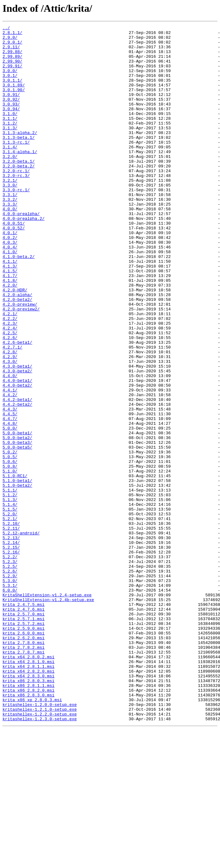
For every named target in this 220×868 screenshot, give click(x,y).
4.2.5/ (10, 395)
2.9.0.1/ (12, 46)
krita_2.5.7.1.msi (24, 738)
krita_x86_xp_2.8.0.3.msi (32, 835)
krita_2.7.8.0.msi (24, 766)
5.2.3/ (10, 669)
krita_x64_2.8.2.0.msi (29, 801)
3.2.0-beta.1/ (19, 189)
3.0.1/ (10, 86)
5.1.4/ (10, 600)
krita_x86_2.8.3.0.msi (29, 829)
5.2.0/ (10, 612)
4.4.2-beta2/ (17, 480)
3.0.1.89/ (14, 97)
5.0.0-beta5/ (17, 532)
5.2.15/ (11, 652)
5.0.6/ (10, 549)
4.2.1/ (10, 372)
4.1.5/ (10, 320)
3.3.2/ (10, 234)
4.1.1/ (10, 309)
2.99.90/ (12, 69)
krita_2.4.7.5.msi (24, 721)
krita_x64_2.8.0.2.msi (29, 783)
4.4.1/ (10, 463)
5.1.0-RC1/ (15, 566)
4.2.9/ (10, 423)
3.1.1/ (10, 137)
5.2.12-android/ (21, 635)
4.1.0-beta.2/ (19, 303)
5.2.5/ (10, 675)
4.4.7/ (10, 498)
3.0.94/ (11, 126)
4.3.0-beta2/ (17, 440)
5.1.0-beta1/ (17, 572)
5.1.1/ (10, 583)
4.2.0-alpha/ (17, 349)
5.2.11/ (11, 629)
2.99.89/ (12, 63)
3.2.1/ (10, 212)
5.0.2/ (10, 538)
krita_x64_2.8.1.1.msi (29, 795)
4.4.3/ (10, 486)
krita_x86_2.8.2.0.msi (29, 824)
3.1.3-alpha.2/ (20, 154)
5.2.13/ (11, 641)
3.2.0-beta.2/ (19, 194)
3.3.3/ (10, 240)
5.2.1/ (10, 618)
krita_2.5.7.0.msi (24, 732)
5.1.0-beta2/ (17, 578)
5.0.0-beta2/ (17, 520)
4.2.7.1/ (12, 412)
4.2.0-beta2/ (17, 355)
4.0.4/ (10, 292)
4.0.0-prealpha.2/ (24, 257)
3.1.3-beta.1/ (19, 160)
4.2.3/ (10, 383)
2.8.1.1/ (12, 34)
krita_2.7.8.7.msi (24, 778)
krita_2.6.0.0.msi (24, 755)
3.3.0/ (10, 217)
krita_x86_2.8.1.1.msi (29, 818)
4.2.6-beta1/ (17, 406)
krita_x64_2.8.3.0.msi (29, 806)
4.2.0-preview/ (20, 360)
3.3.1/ (10, 229)
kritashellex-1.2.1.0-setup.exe (40, 846)
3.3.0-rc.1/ (16, 223)
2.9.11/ (11, 51)
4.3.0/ (10, 429)
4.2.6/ (10, 400)
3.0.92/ (11, 114)
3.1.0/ (10, 132)
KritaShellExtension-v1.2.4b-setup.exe (48, 715)
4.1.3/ (10, 315)
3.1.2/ (10, 143)
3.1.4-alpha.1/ (20, 177)
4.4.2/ (10, 469)
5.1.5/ (10, 606)
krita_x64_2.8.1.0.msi (29, 789)
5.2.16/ (11, 658)
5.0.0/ (10, 509)
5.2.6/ (10, 681)
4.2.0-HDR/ (15, 343)
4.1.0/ (10, 297)
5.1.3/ (10, 595)
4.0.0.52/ (14, 269)
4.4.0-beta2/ (17, 458)
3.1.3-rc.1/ (16, 166)
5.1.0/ (10, 560)
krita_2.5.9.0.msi (24, 749)
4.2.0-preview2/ (21, 366)
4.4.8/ (10, 503)
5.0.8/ (10, 555)
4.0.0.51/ (14, 263)
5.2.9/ (10, 686)
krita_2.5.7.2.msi (24, 743)
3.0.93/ (11, 120)
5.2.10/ (11, 623)
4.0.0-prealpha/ (21, 252)
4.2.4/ (10, 389)
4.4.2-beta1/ (17, 475)
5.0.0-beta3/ (17, 526)
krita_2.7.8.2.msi (24, 772)
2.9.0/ (10, 40)
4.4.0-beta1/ (17, 452)
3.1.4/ (10, 172)
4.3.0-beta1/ (17, 435)
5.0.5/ (10, 543)
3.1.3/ (10, 149)
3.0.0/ (10, 80)
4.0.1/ (10, 275)
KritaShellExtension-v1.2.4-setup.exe (47, 709)
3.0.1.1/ (12, 92)
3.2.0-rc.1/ (16, 200)
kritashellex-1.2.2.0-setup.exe (40, 852)
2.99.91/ (12, 74)
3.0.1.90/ (14, 103)
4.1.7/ (10, 326)
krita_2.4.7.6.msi (24, 726)
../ (6, 29)
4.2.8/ (10, 417)
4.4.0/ (10, 446)
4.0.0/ (10, 246)
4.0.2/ (10, 280)
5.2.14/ (11, 646)
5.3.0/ (10, 692)
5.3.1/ (10, 698)
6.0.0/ (10, 703)
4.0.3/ (10, 286)
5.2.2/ (10, 663)
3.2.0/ (10, 183)
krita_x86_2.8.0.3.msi (29, 812)
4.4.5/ (10, 492)
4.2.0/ (10, 337)
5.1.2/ (10, 589)
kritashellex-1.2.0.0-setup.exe (40, 841)
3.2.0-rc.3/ (16, 206)
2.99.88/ (12, 57)
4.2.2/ (10, 377)
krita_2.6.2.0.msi (24, 761)
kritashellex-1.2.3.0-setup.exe (40, 858)
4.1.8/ (10, 332)
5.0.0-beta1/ (17, 515)
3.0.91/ (11, 109)
